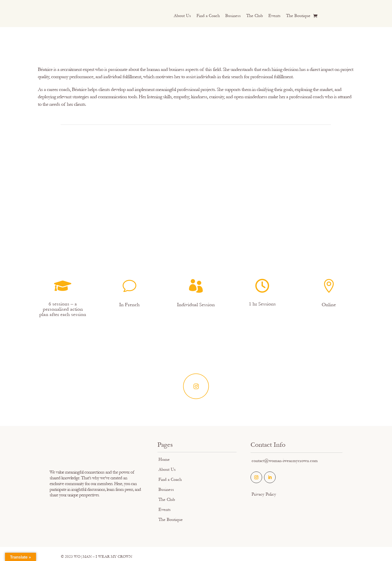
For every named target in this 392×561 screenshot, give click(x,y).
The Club (255, 16)
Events (274, 16)
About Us (182, 16)
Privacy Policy (264, 494)
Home (164, 459)
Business (233, 16)
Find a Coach (208, 16)
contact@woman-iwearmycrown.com (285, 461)
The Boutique (298, 16)
